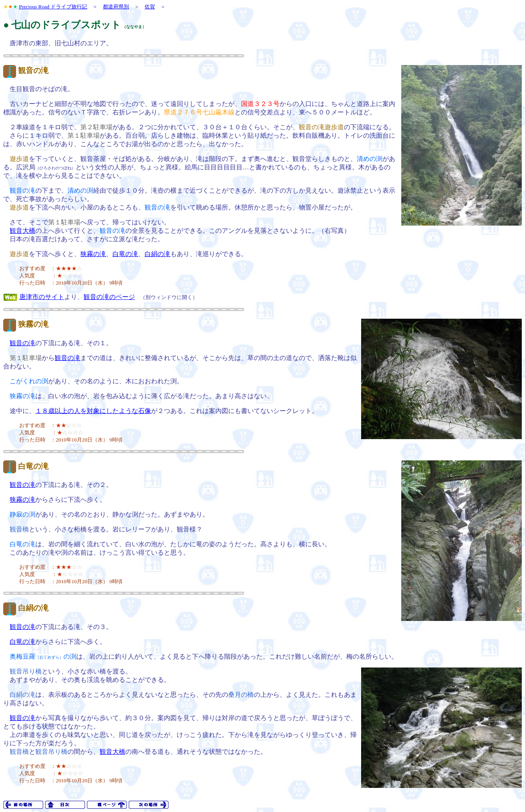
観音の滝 (33, 70)
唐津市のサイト (42, 297)
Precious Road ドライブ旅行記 (53, 7)
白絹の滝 (157, 254)
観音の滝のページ (109, 297)
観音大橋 (22, 231)
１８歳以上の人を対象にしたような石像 (93, 411)
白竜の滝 (125, 254)
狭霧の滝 (93, 254)
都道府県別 (116, 7)
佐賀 (150, 7)
